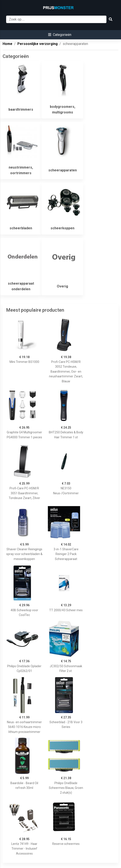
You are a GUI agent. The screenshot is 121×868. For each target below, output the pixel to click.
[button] (60, 35)
